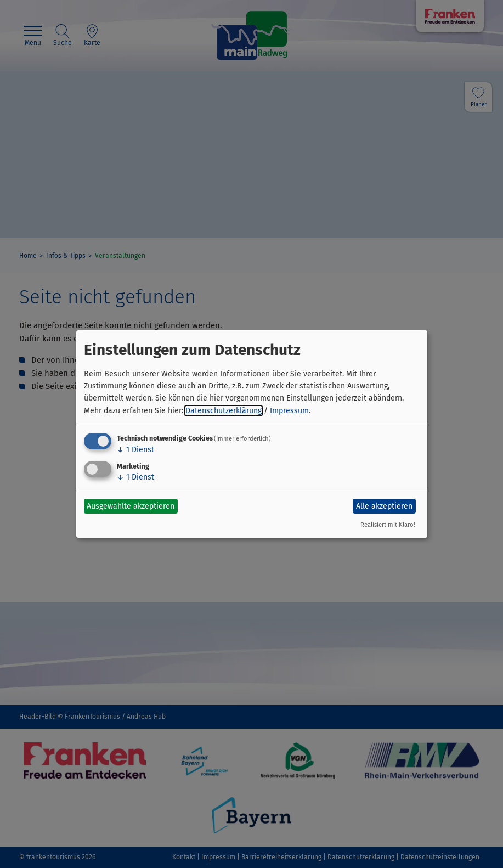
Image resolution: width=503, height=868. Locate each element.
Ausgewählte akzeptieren (131, 506)
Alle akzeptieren (384, 506)
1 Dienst (135, 450)
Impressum (289, 411)
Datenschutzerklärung (224, 411)
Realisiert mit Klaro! (388, 525)
